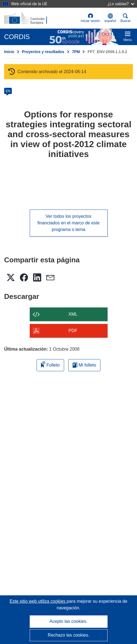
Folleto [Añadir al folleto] (50, 364)
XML (73, 314)
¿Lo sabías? (121, 4)
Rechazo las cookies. (68, 635)
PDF (73, 331)
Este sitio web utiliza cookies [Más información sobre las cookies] (38, 601)
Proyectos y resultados (43, 52)
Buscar (126, 18)
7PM (76, 52)
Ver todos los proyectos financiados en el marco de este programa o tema (68, 223)
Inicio (9, 52)
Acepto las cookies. (68, 621)
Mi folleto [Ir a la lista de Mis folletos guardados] (84, 365)
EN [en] (8, 91)
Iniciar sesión (91, 18)
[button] (110, 18)
